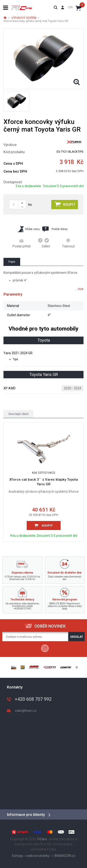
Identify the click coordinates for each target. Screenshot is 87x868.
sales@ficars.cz (26, 711)
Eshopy (18, 856)
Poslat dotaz (55, 229)
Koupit (65, 204)
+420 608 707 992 (33, 699)
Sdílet (44, 243)
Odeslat (77, 637)
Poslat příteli (22, 243)
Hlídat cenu (29, 229)
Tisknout (68, 243)
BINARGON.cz (65, 856)
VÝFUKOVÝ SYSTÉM (24, 18)
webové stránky (38, 856)
